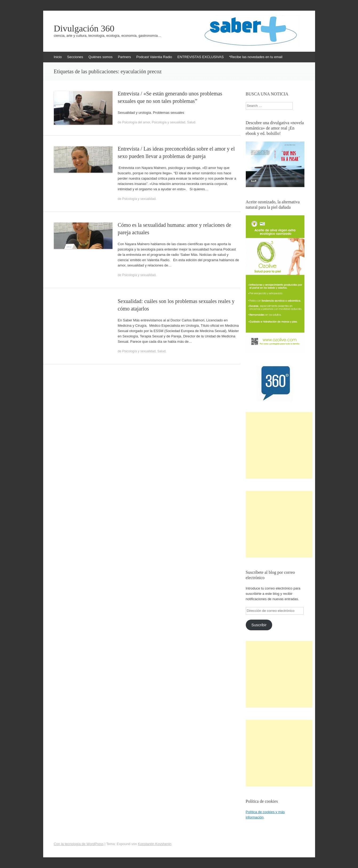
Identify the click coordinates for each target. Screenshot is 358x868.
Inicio (58, 57)
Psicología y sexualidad (169, 122)
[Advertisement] (279, 445)
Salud (191, 122)
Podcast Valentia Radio (154, 57)
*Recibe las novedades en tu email (256, 57)
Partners (124, 57)
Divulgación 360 (84, 29)
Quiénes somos (100, 57)
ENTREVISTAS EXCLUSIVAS (201, 57)
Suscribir (259, 625)
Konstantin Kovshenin (155, 844)
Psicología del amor (136, 122)
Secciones (75, 57)
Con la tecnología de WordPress (79, 844)
